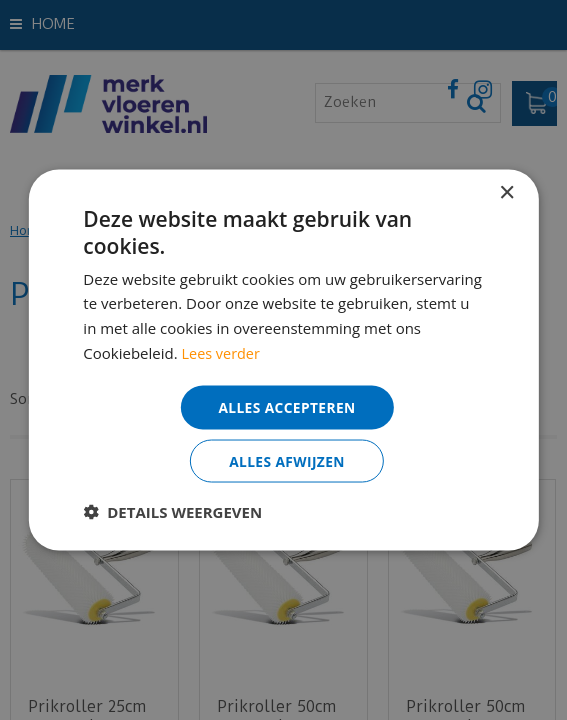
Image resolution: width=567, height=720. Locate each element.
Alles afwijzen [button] (287, 460)
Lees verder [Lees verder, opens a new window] (223, 352)
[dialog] (283, 360)
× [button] (506, 192)
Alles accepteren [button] (287, 405)
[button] (172, 512)
